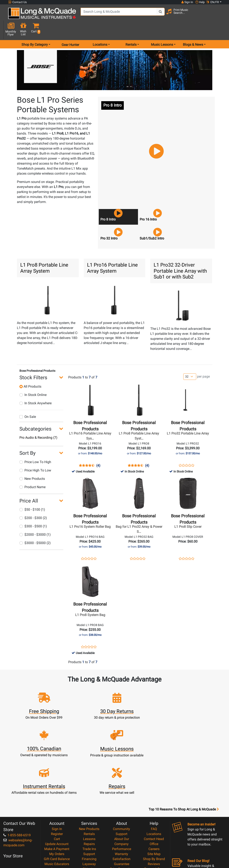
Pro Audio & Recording (38, 423)
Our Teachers (122, 842)
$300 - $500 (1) (33, 512)
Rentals (89, 782)
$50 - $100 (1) (32, 495)
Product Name (32, 472)
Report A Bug (154, 817)
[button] (220, 15)
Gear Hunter (70, 30)
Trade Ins (89, 797)
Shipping (89, 817)
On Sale (28, 402)
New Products (32, 464)
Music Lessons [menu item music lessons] (162, 30)
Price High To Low (35, 456)
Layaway (89, 812)
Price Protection (122, 817)
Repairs (89, 792)
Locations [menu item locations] (100, 30)
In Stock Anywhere (35, 389)
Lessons (89, 787)
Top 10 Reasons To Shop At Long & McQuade (184, 757)
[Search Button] (157, 15)
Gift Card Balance (57, 807)
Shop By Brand (154, 807)
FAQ (154, 777)
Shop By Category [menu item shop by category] (35, 30)
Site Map (154, 802)
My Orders (57, 802)
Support (89, 802)
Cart (57, 787)
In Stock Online (33, 380)
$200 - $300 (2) (33, 503)
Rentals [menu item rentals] (131, 30)
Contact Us (18, 2)
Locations (154, 782)
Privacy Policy (122, 832)
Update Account (57, 792)
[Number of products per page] (190, 362)
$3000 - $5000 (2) (35, 528)
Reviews (154, 812)
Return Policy (122, 837)
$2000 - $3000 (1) (35, 520)
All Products (30, 372)
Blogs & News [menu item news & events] (193, 30)
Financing (89, 807)
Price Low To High (35, 447)
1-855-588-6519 (17, 783)
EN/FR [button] (213, 2)
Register (57, 782)
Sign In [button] (187, 2)
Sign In (57, 777)
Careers (154, 797)
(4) (98, 451)
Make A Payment (57, 797)
